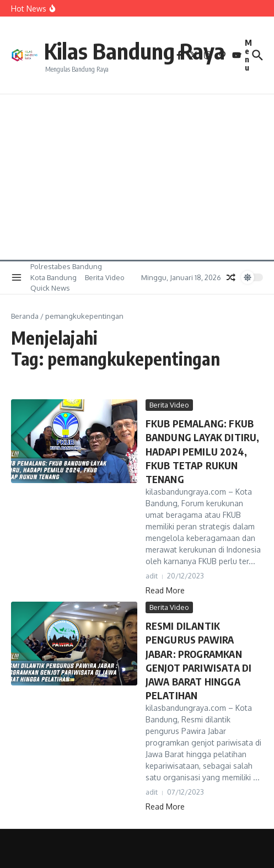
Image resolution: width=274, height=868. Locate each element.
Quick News (50, 288)
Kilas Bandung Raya (135, 51)
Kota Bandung (53, 277)
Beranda (25, 316)
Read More (165, 590)
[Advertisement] (137, 177)
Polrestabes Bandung (66, 266)
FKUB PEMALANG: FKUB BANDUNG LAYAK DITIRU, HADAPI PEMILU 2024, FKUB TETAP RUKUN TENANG (203, 451)
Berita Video (105, 277)
